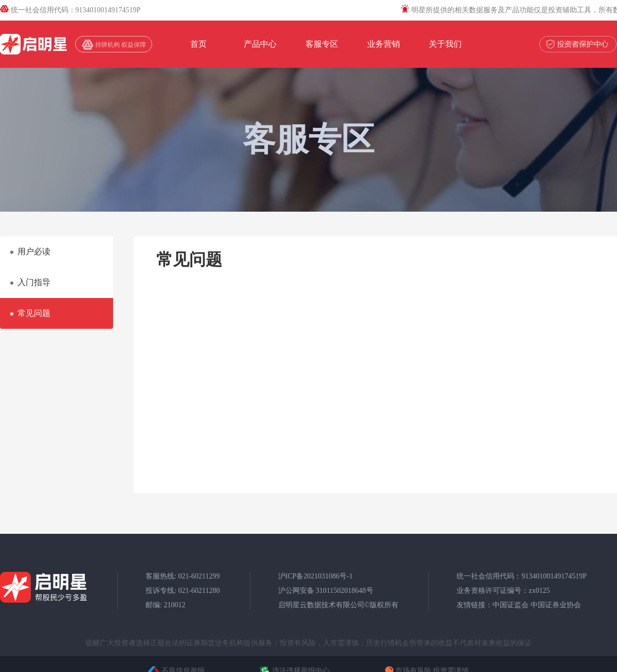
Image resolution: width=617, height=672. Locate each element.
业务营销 (384, 44)
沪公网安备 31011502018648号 (326, 591)
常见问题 (34, 313)
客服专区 (322, 44)
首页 (198, 44)
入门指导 (34, 282)
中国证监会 (511, 605)
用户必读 (34, 251)
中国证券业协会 (556, 605)
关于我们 (445, 44)
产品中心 (260, 44)
